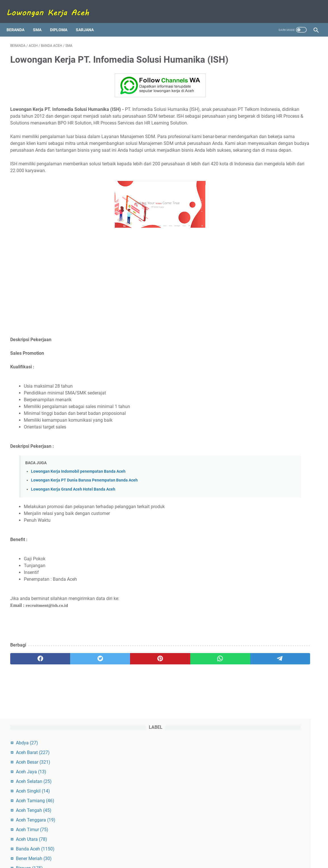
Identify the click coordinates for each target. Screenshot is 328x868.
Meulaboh (258, 210)
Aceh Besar (259, 75)
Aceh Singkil (259, 104)
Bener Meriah (260, 171)
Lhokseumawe (263, 200)
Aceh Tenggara (262, 133)
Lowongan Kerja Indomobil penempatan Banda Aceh (78, 500)
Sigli (251, 239)
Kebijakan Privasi (200, 848)
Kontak (149, 848)
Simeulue (255, 249)
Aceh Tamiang (261, 114)
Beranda (19, 21)
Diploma (62, 21)
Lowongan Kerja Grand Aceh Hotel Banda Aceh (73, 518)
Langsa (256, 191)
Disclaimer (170, 848)
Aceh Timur (258, 142)
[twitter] (72, 688)
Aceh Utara (258, 152)
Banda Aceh (262, 162)
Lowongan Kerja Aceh (173, 859)
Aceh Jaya (257, 85)
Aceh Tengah (260, 123)
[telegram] (196, 688)
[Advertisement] (113, 312)
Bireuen (256, 181)
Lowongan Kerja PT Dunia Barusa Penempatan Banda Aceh (84, 509)
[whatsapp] (154, 688)
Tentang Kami (125, 848)
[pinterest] (113, 688)
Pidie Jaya (257, 229)
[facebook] (31, 688)
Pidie (252, 220)
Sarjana (88, 21)
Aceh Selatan (260, 94)
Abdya (253, 56)
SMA (41, 21)
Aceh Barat (259, 65)
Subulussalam (261, 258)
